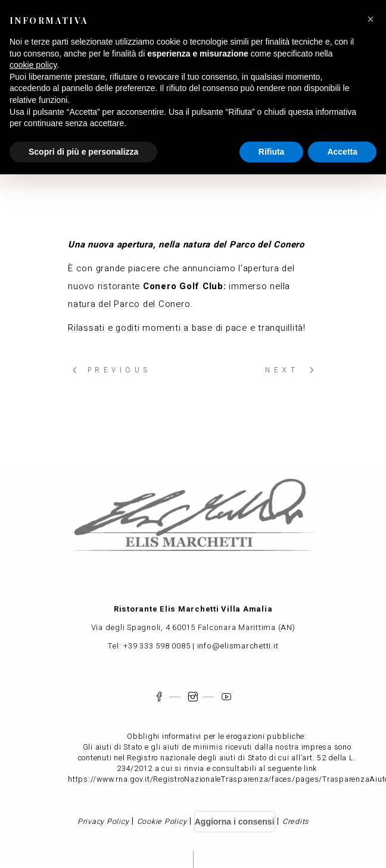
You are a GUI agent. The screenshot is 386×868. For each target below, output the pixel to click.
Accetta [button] (342, 152)
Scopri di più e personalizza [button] (83, 152)
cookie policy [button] (33, 65)
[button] (371, 19)
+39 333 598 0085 (157, 646)
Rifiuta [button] (272, 152)
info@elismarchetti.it (238, 646)
